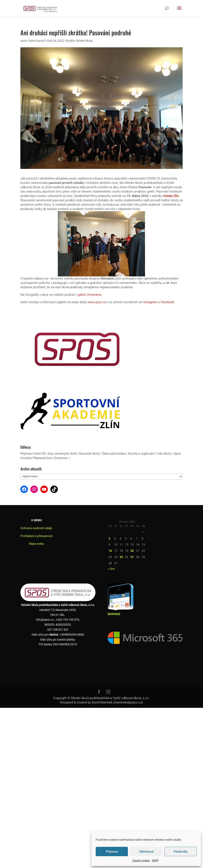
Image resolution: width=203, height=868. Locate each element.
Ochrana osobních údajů (36, 528)
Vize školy (164, 454)
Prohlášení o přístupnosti (37, 536)
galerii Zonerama (90, 295)
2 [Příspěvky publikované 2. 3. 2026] (109, 538)
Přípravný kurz (42, 458)
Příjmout (112, 852)
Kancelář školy (89, 454)
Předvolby (181, 852)
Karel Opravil (37, 41)
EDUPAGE (114, 614)
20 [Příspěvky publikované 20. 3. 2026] (132, 551)
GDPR (155, 861)
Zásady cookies (141, 861)
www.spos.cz (97, 302)
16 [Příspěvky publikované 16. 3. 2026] (110, 551)
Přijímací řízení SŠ (33, 454)
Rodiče (70, 41)
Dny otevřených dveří (62, 454)
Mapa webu (37, 544)
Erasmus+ (62, 458)
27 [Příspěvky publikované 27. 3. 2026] (132, 557)
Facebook (167, 302)
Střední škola (84, 41)
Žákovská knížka (114, 454)
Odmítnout (146, 852)
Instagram (150, 302)
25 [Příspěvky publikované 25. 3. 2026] (121, 557)
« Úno (111, 569)
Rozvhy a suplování (142, 454)
